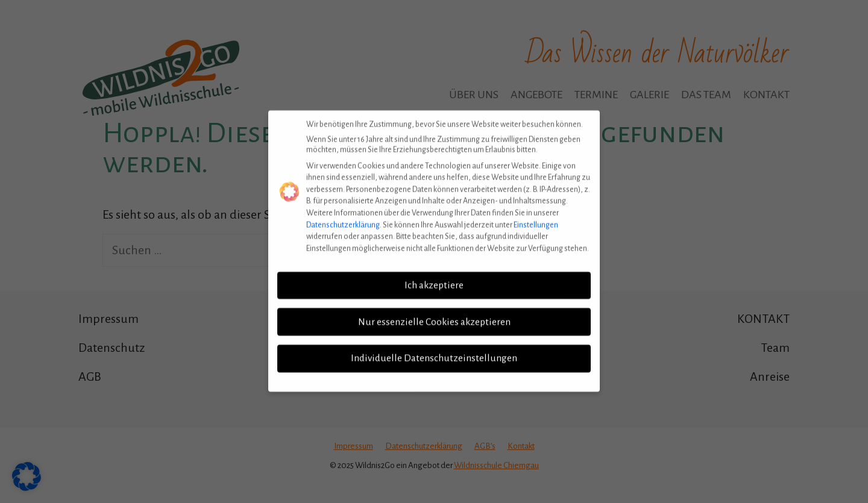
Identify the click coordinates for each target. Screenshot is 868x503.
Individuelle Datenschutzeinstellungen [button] (434, 352)
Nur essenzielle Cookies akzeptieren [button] (434, 315)
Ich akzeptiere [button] (434, 278)
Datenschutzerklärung (343, 218)
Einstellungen (536, 218)
